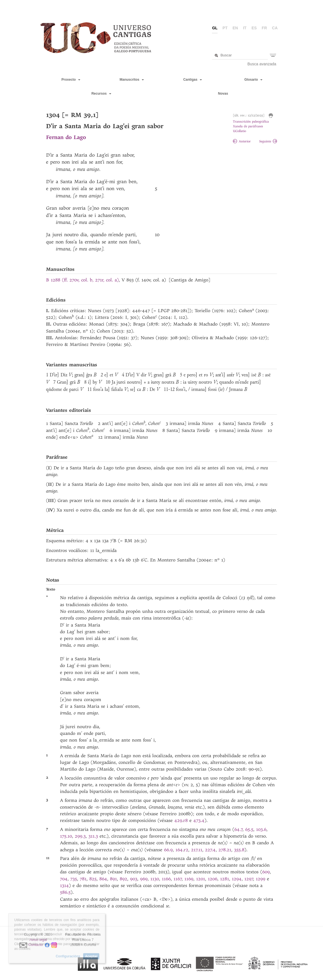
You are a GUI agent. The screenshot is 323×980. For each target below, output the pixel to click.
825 (93, 879)
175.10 (66, 836)
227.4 (210, 850)
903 (134, 879)
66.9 (168, 850)
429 (178, 820)
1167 (178, 879)
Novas (223, 94)
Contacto (36, 945)
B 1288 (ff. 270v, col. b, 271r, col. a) (82, 280)
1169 (189, 879)
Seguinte (268, 141)
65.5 (249, 829)
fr (264, 28)
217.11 (197, 850)
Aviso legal (38, 940)
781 (83, 879)
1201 (201, 879)
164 (179, 850)
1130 (155, 879)
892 (123, 879)
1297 (249, 879)
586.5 (65, 892)
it (245, 28)
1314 (64, 885)
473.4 (199, 820)
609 (266, 872)
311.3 (94, 836)
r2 (186, 850)
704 (64, 879)
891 (113, 879)
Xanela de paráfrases (248, 126)
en (235, 28)
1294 (237, 879)
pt (225, 28)
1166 (166, 879)
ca (275, 28)
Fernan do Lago (66, 137)
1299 (261, 879)
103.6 (261, 829)
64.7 (238, 829)
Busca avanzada (262, 64)
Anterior (242, 141)
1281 (225, 879)
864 (103, 879)
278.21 (225, 850)
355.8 (239, 850)
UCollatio (239, 131)
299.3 (80, 836)
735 (74, 879)
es (254, 28)
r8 (186, 820)
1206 (213, 879)
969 (144, 879)
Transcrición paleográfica (251, 122)
